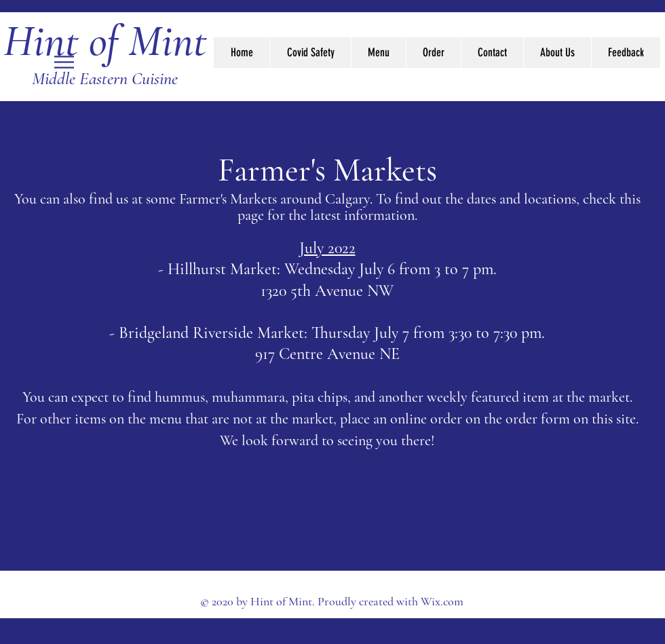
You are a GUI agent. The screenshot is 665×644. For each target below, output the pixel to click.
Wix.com (442, 601)
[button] (64, 62)
